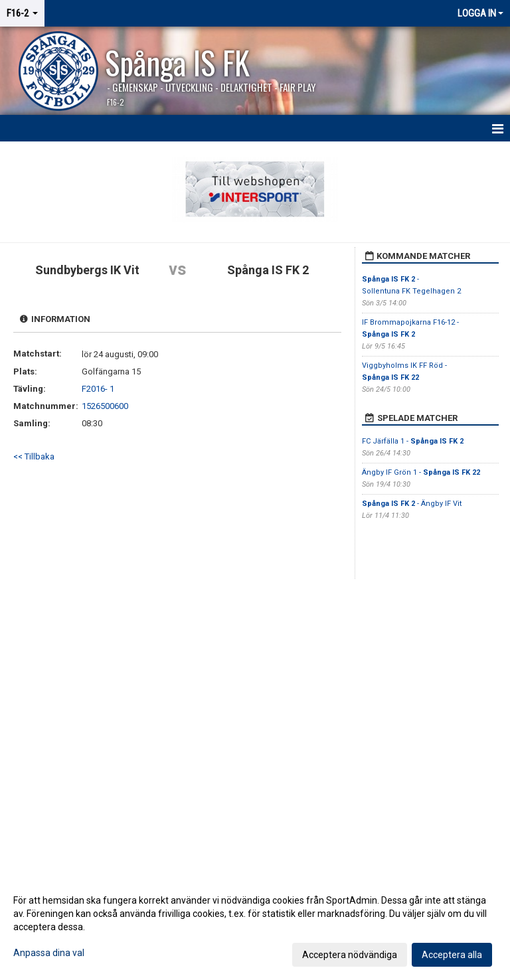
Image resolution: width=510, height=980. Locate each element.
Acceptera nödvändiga (350, 955)
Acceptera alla (452, 955)
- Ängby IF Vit (412, 504)
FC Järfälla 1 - (413, 441)
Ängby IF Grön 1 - (421, 472)
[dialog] (255, 927)
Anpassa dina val (49, 953)
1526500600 (105, 406)
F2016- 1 (98, 389)
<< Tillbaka (34, 456)
